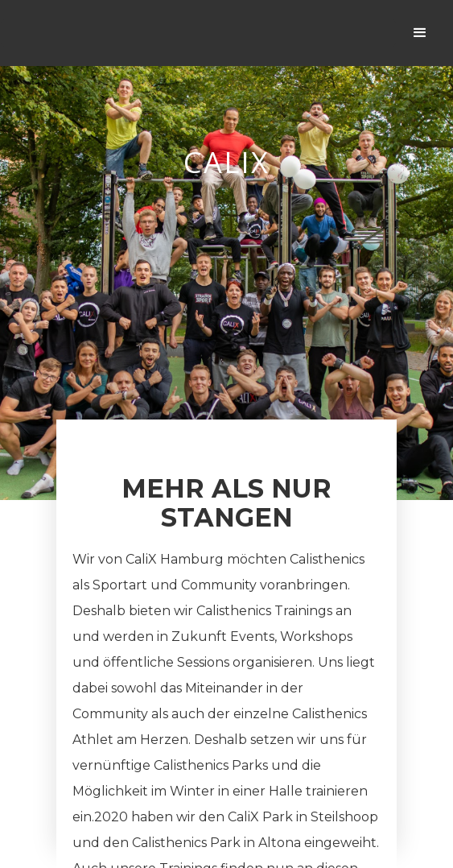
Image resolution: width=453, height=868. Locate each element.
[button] (420, 33)
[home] (198, 33)
